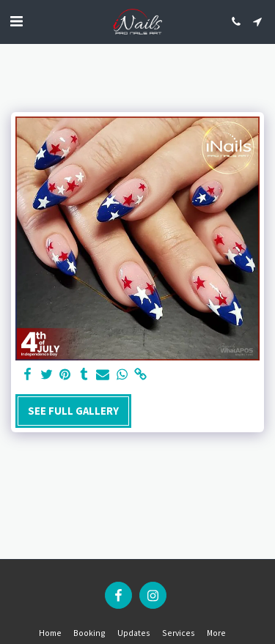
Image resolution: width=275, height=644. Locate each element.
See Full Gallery (73, 411)
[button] (16, 21)
